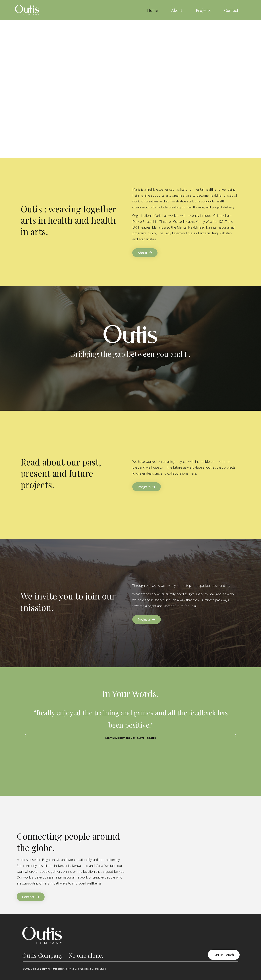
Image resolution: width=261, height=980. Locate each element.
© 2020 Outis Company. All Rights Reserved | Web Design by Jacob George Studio (65, 969)
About (177, 10)
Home (152, 10)
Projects (203, 10)
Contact (231, 10)
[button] (25, 735)
